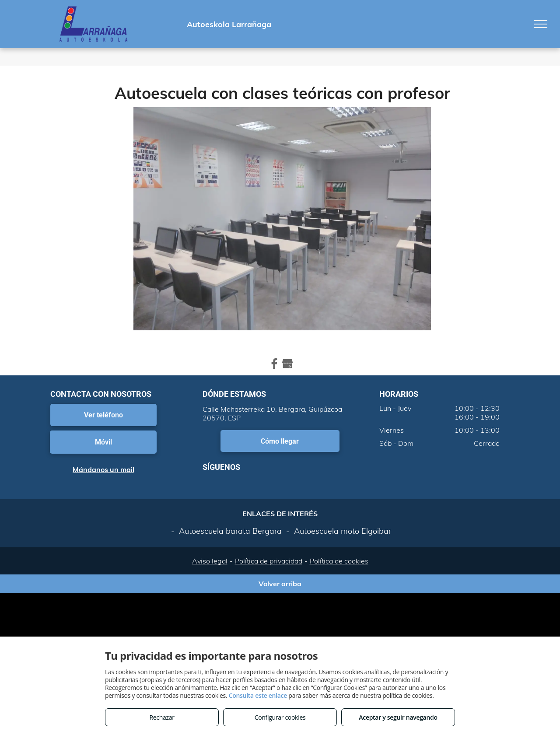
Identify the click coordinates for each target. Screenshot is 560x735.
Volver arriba (280, 584)
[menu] (541, 24)
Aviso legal (210, 561)
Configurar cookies (280, 717)
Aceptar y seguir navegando (398, 717)
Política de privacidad (269, 561)
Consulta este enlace (258, 695)
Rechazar (162, 717)
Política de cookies (339, 561)
